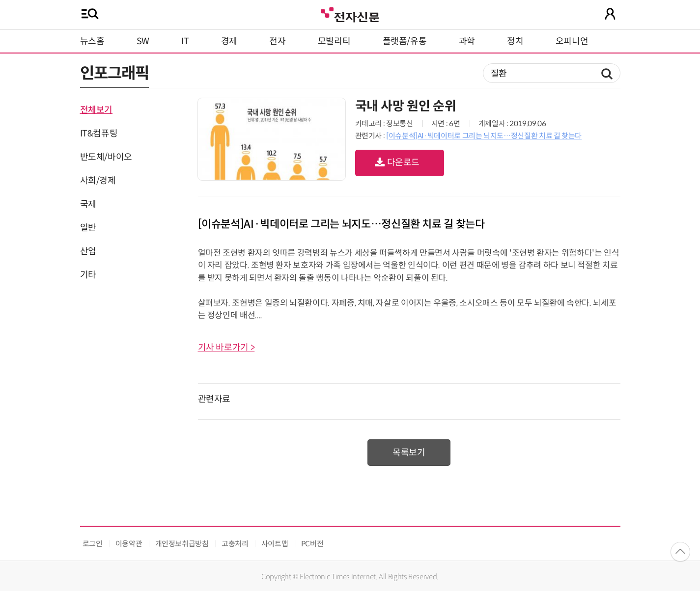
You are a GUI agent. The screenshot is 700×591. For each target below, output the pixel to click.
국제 (88, 204)
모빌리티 (334, 41)
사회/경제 (98, 181)
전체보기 (97, 110)
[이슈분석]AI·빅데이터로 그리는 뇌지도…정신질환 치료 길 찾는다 (484, 136)
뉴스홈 (92, 41)
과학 (467, 41)
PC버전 (312, 544)
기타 (88, 275)
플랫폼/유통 (405, 41)
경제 (229, 41)
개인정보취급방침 (182, 544)
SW (143, 41)
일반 (88, 228)
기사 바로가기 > (226, 348)
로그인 (93, 544)
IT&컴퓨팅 (99, 134)
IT (185, 41)
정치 (515, 41)
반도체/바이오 (106, 157)
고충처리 (235, 544)
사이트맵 (275, 544)
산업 (88, 251)
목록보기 (409, 453)
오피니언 (572, 41)
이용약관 (129, 544)
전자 (277, 41)
